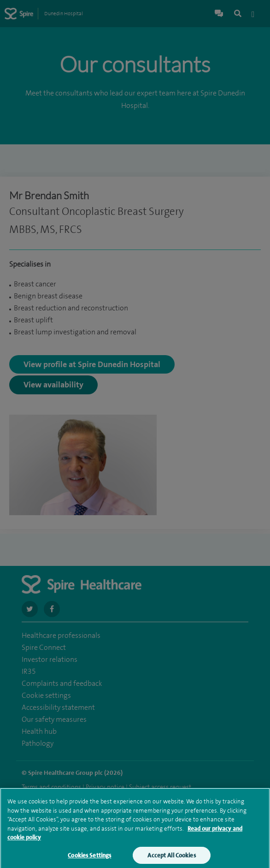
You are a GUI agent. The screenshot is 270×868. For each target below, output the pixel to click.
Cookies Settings (89, 859)
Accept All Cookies (171, 859)
